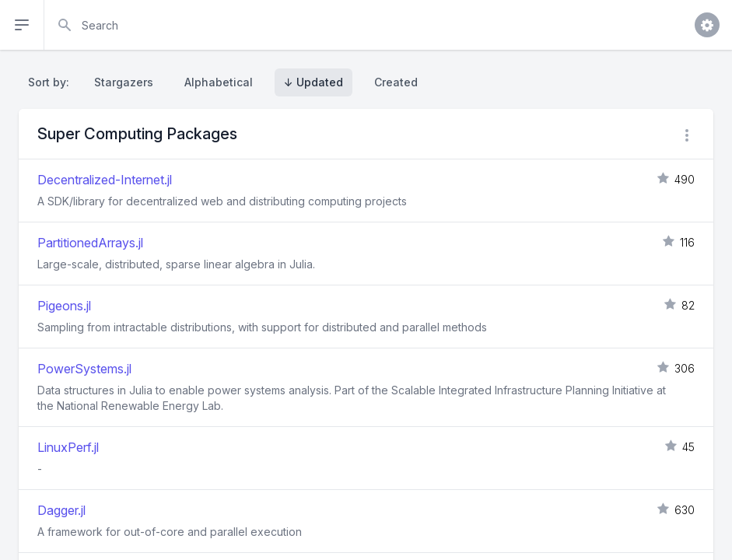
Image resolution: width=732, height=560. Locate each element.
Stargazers (124, 82)
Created (396, 82)
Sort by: (52, 82)
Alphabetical (219, 82)
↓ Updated (313, 82)
